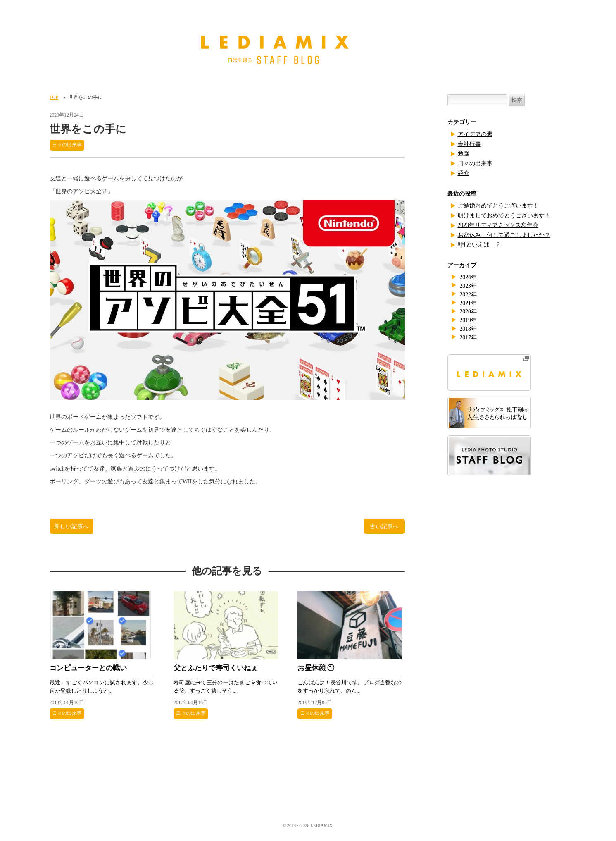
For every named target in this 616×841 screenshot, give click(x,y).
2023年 (468, 286)
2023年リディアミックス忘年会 (498, 225)
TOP (54, 97)
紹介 (464, 173)
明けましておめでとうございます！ (504, 216)
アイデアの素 (475, 134)
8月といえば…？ (479, 245)
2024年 (468, 277)
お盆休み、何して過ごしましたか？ (504, 235)
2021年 (468, 303)
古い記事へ (384, 526)
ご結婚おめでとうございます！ (498, 206)
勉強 (464, 154)
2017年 (468, 338)
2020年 (468, 312)
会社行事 (469, 144)
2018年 (468, 329)
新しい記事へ (71, 526)
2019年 (468, 320)
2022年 (468, 295)
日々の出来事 (67, 145)
